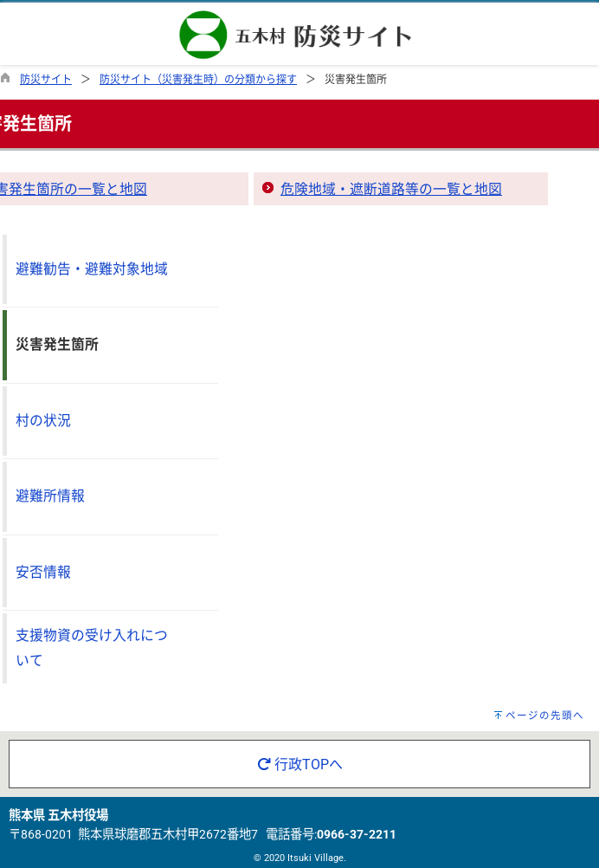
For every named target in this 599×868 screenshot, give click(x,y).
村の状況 (43, 421)
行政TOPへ (300, 764)
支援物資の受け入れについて (92, 648)
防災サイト (46, 80)
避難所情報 (50, 496)
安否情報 (43, 572)
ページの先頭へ (545, 716)
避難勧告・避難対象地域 (92, 269)
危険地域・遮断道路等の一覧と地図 (391, 189)
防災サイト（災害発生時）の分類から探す (198, 80)
